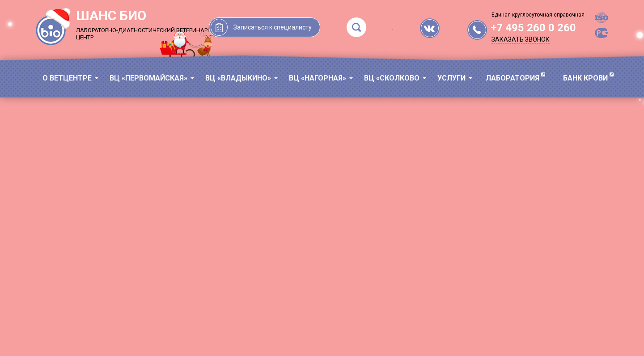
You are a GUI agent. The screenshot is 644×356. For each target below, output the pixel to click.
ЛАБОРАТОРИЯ (513, 78)
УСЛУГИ (451, 78)
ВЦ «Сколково (392, 78)
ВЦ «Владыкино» (238, 78)
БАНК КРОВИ (585, 78)
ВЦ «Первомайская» (148, 78)
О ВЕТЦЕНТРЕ (67, 78)
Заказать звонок (521, 39)
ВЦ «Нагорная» (318, 78)
